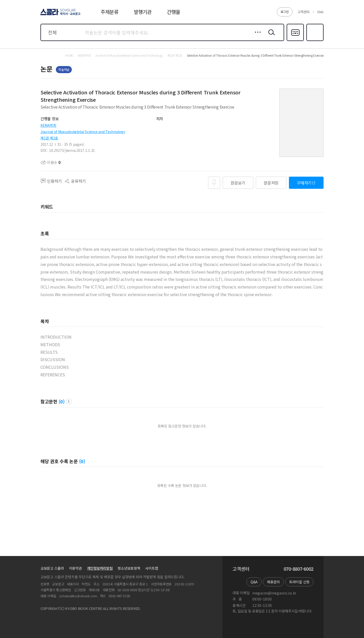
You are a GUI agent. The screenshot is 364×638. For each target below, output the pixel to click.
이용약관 (75, 568)
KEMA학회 (48, 125)
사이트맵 (152, 568)
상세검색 (256, 36)
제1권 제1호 (49, 138)
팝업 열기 (69, 402)
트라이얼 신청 (299, 582)
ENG (321, 12)
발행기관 (143, 12)
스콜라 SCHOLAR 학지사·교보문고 (60, 15)
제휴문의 (273, 582)
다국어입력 (295, 40)
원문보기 (238, 183)
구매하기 (304, 183)
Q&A (254, 582)
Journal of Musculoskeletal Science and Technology (83, 132)
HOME (69, 55)
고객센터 (303, 12)
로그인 (285, 12)
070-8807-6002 (299, 569)
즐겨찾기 (314, 40)
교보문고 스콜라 (52, 568)
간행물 (174, 12)
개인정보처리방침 (100, 568)
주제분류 (110, 12)
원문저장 (271, 183)
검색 (270, 36)
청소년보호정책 (129, 568)
